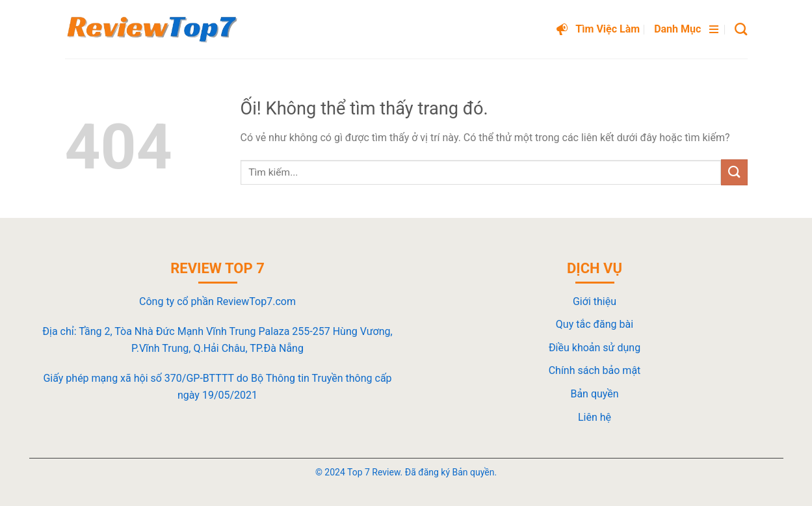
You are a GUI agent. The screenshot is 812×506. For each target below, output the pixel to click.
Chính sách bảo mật (595, 370)
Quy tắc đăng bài (595, 324)
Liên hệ (595, 417)
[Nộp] (734, 172)
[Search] (741, 29)
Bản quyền (594, 394)
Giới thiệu (595, 301)
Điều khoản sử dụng (595, 348)
